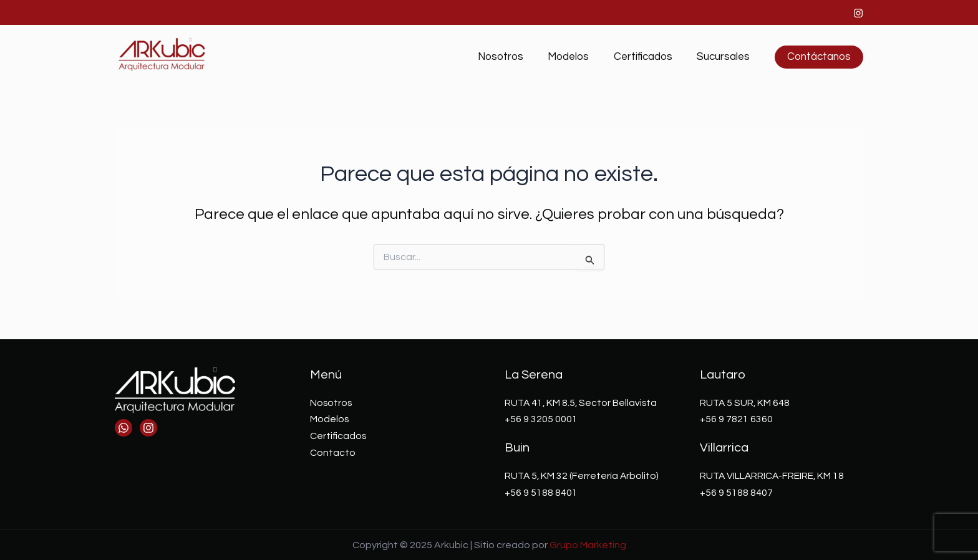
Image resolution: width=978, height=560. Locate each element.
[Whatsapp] (123, 428)
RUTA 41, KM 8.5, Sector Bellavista (582, 403)
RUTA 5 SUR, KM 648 (746, 403)
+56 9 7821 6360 (736, 419)
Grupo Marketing (588, 544)
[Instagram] (858, 13)
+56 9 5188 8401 (541, 492)
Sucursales (725, 57)
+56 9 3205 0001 (541, 419)
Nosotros (512, 57)
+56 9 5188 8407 (736, 492)
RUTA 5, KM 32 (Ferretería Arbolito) (583, 475)
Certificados (648, 57)
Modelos (577, 57)
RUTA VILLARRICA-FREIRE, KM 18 (773, 475)
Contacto (333, 452)
